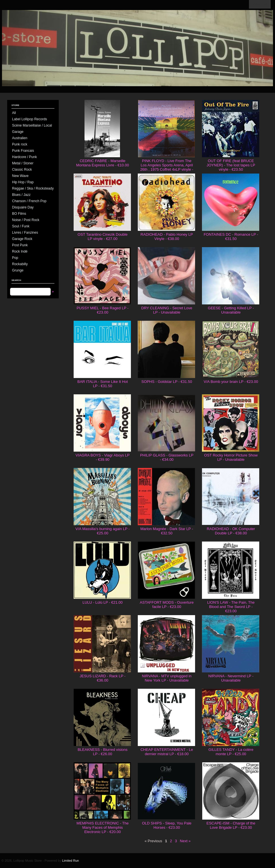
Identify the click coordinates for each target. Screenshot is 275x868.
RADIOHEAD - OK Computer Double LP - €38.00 (231, 531)
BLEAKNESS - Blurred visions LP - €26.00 (103, 752)
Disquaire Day (23, 207)
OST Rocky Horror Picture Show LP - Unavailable (231, 457)
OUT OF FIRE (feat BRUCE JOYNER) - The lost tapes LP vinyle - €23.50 (231, 165)
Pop (15, 258)
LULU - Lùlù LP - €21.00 (103, 602)
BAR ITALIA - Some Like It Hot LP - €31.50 (103, 384)
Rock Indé (20, 251)
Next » (185, 841)
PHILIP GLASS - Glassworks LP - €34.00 (167, 457)
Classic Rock (22, 170)
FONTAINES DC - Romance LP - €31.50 (231, 237)
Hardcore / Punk (24, 157)
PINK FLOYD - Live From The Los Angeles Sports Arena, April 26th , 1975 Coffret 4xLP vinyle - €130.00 (167, 167)
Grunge (18, 270)
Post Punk (20, 245)
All (14, 113)
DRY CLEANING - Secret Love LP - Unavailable (167, 310)
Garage (18, 132)
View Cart (260, 4)
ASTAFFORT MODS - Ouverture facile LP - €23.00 (167, 605)
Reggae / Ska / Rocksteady (33, 188)
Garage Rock (22, 239)
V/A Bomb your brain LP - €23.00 (231, 382)
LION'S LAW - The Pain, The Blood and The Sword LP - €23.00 (231, 607)
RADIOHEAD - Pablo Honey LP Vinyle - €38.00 (167, 237)
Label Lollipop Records (30, 119)
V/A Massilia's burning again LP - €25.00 (102, 531)
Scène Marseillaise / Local (32, 125)
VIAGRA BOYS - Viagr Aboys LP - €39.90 (103, 457)
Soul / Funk (21, 226)
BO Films (19, 214)
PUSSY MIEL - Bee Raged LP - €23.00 (102, 310)
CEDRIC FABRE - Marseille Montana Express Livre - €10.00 (103, 163)
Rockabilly (20, 264)
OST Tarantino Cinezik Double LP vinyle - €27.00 (103, 237)
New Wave (20, 176)
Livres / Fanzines (25, 233)
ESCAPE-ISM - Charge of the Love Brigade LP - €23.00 (231, 825)
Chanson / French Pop (29, 201)
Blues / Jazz (21, 195)
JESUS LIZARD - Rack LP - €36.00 (103, 678)
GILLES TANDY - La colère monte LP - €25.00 (231, 752)
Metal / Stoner (23, 163)
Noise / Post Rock (26, 220)
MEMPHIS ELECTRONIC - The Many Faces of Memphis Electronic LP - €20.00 (103, 827)
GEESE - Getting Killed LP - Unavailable (231, 310)
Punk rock (20, 144)
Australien (20, 138)
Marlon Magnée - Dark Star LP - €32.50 (167, 531)
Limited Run (71, 861)
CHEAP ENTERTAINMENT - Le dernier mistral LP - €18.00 (167, 752)
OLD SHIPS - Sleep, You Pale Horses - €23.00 (167, 825)
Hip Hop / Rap (23, 182)
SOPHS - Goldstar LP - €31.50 (167, 382)
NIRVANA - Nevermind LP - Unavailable (231, 678)
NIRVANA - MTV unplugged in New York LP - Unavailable (167, 678)
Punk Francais (23, 151)
